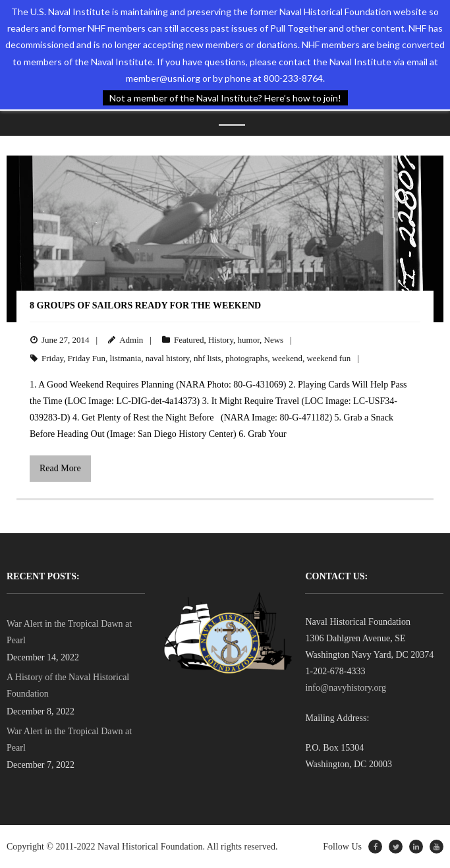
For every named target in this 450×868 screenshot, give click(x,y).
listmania (126, 358)
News (274, 340)
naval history (168, 358)
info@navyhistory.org (346, 688)
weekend (287, 358)
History (221, 340)
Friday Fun (87, 358)
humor (249, 340)
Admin (131, 340)
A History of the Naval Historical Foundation (68, 685)
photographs (246, 358)
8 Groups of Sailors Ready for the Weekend (145, 305)
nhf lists (208, 358)
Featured (189, 340)
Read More (60, 468)
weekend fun (328, 358)
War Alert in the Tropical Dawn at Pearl (69, 632)
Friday (52, 358)
